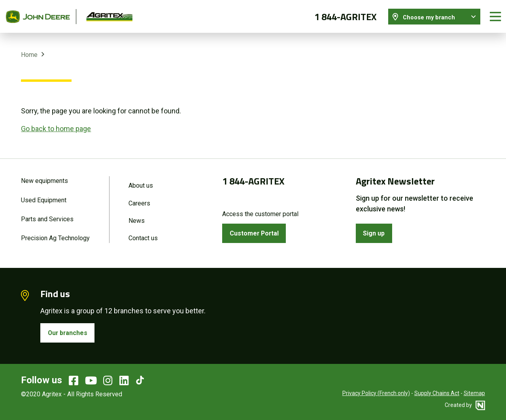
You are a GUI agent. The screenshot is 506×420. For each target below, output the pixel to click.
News (137, 218)
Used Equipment (44, 196)
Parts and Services (47, 216)
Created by (465, 404)
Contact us (143, 236)
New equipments (44, 176)
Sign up (376, 230)
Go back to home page (56, 124)
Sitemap (474, 392)
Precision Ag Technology (55, 236)
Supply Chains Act (437, 392)
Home (29, 50)
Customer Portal (257, 230)
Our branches (70, 331)
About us (141, 181)
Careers (139, 199)
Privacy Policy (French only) (376, 392)
